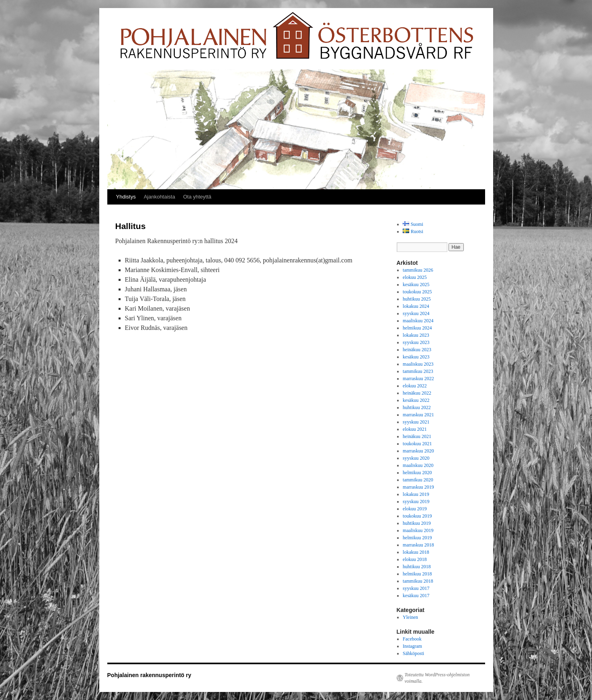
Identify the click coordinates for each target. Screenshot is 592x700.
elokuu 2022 (415, 386)
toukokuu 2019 (417, 516)
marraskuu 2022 (418, 379)
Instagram (412, 646)
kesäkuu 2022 (416, 400)
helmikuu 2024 (417, 328)
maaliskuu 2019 (418, 530)
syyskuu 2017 (416, 588)
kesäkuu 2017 (416, 596)
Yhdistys (126, 197)
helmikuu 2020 (417, 473)
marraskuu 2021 (418, 415)
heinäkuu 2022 (417, 393)
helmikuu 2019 (417, 538)
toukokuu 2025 (417, 292)
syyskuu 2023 (416, 342)
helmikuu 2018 (417, 574)
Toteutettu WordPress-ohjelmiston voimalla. (437, 678)
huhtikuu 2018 (417, 567)
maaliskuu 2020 (418, 465)
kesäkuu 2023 (416, 357)
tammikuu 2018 (418, 581)
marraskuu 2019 (418, 487)
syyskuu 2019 (416, 501)
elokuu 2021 (415, 429)
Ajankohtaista (160, 197)
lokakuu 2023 (416, 335)
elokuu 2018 (415, 559)
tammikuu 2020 (418, 480)
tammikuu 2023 (418, 371)
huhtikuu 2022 (417, 407)
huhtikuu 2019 (417, 523)
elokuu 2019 (415, 509)
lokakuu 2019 (416, 494)
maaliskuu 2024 (418, 321)
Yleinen (410, 617)
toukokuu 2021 (417, 444)
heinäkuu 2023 (417, 350)
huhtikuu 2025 (417, 299)
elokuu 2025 (415, 277)
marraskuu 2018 (418, 545)
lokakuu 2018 (416, 552)
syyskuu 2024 (416, 313)
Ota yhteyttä (197, 197)
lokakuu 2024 (416, 306)
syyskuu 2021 (416, 422)
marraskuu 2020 (418, 451)
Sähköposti (413, 653)
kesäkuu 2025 (416, 285)
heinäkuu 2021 (417, 436)
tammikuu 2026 (418, 270)
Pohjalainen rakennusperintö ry (149, 675)
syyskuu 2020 (416, 458)
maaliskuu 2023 (418, 364)
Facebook (412, 639)
